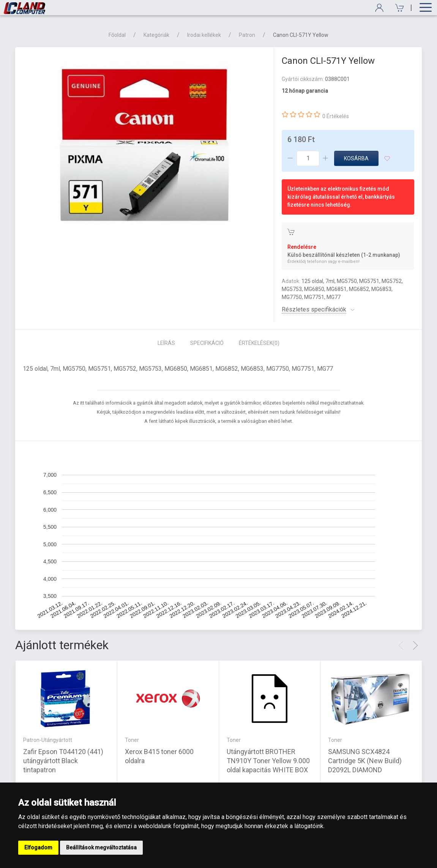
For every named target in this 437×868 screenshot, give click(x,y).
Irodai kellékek (204, 35)
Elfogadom (38, 847)
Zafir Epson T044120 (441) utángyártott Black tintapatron (63, 761)
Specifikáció (207, 343)
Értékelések (259, 343)
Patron (247, 35)
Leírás (166, 343)
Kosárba (356, 158)
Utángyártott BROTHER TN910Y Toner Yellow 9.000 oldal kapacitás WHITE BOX (268, 761)
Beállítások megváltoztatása (101, 847)
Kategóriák (156, 35)
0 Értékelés (336, 116)
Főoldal (117, 35)
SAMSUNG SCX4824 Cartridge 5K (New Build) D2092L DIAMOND (365, 761)
